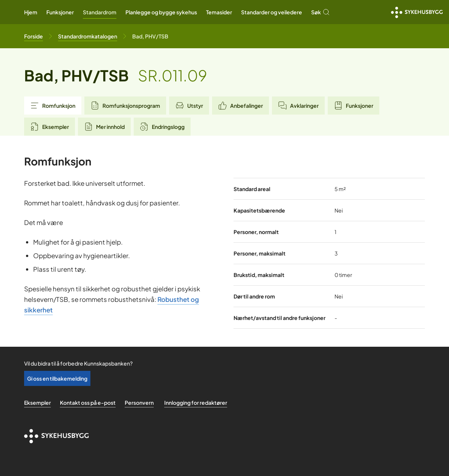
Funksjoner (60, 12)
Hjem (31, 12)
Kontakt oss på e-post (88, 403)
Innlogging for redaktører (196, 403)
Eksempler (50, 127)
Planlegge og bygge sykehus (161, 12)
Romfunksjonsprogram (125, 106)
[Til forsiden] (34, 36)
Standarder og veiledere (272, 12)
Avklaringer (298, 106)
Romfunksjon (53, 106)
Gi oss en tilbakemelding (57, 378)
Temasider (219, 12)
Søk (321, 12)
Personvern (139, 403)
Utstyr (189, 106)
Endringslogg (162, 127)
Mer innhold (104, 127)
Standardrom (100, 12)
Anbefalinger (241, 106)
